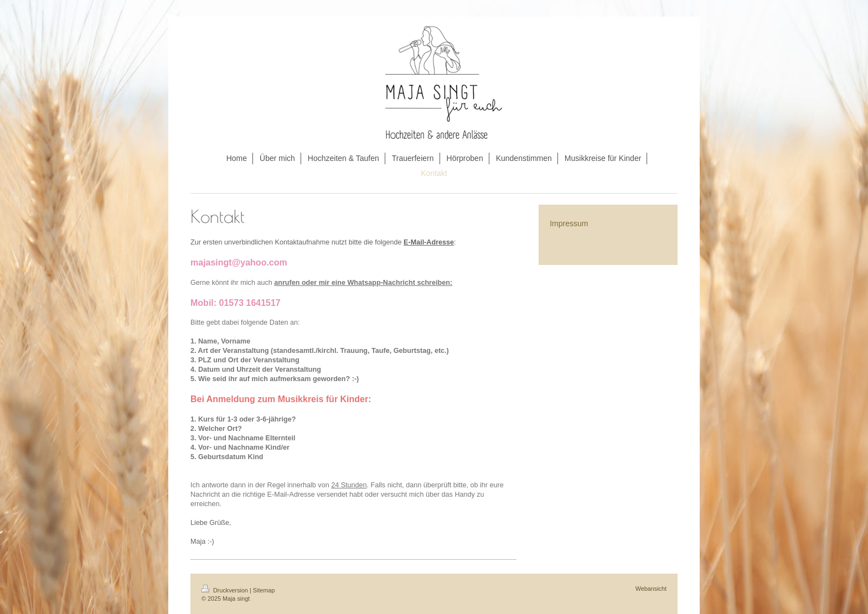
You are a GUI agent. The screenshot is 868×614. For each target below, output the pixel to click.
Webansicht (651, 589)
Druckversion (226, 590)
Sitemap (264, 590)
